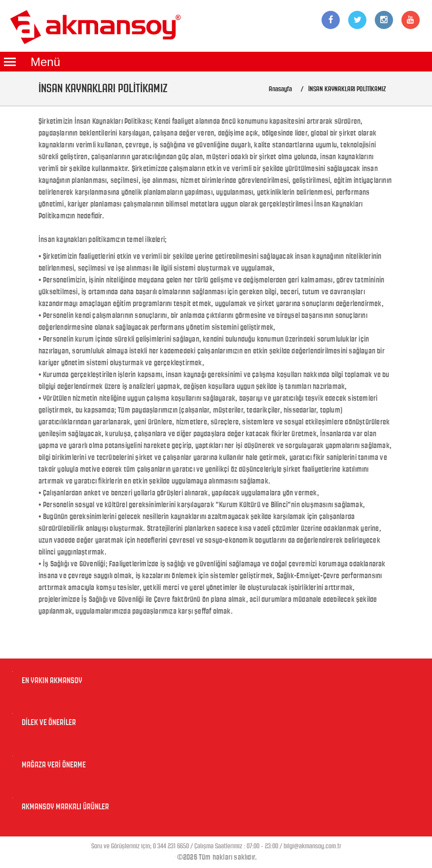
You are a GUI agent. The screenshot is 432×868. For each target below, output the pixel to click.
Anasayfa (280, 89)
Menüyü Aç (10, 62)
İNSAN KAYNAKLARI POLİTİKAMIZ (347, 89)
